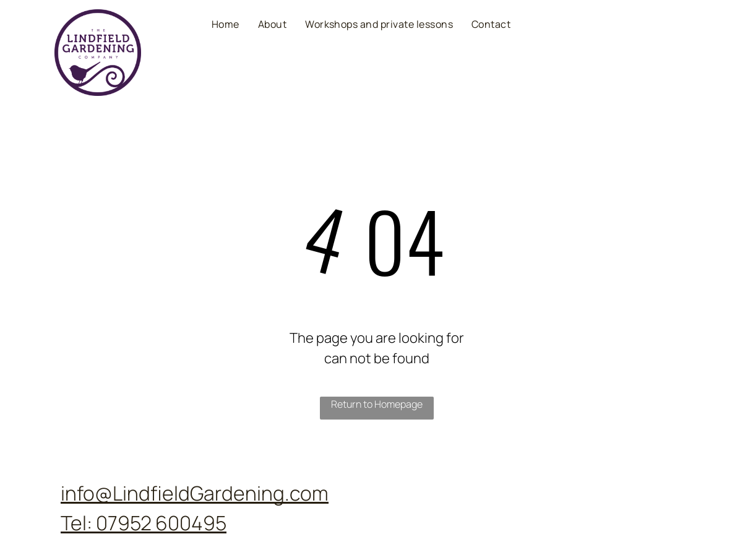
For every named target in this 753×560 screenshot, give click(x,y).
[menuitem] (226, 24)
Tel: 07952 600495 (144, 523)
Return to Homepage (377, 404)
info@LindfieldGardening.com (195, 493)
